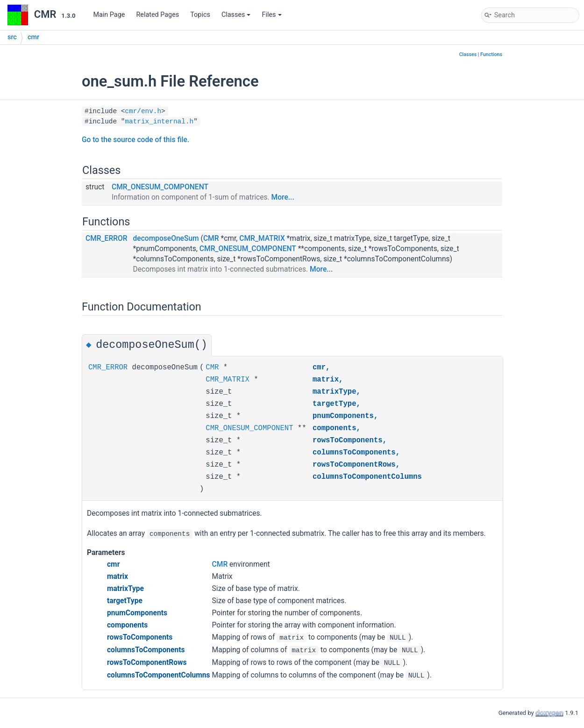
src (12, 37)
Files (271, 15)
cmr (33, 37)
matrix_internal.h (159, 122)
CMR (211, 238)
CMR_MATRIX (262, 238)
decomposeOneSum (166, 238)
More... (283, 197)
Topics (200, 15)
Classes (236, 15)
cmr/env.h (143, 111)
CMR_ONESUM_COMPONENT (160, 187)
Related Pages (157, 15)
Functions (491, 54)
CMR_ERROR (107, 238)
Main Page (109, 15)
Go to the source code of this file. (135, 140)
